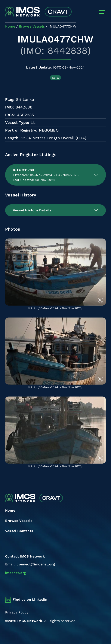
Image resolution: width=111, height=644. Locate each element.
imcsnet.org (16, 573)
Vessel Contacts (19, 531)
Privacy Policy (17, 612)
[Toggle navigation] (102, 12)
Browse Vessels (19, 521)
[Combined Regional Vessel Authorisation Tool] (38, 12)
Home (10, 510)
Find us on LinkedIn (30, 599)
